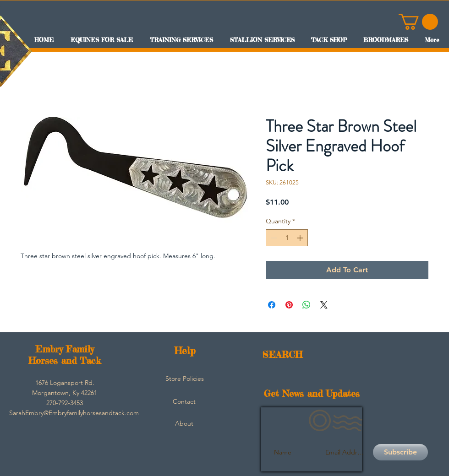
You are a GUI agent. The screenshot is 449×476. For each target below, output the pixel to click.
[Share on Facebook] (272, 305)
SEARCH (282, 354)
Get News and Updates (312, 393)
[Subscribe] (400, 452)
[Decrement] (273, 238)
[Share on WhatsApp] (307, 305)
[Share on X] (324, 305)
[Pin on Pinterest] (289, 305)
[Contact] (184, 401)
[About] (184, 423)
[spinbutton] (287, 238)
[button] (418, 22)
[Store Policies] (185, 379)
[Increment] (301, 238)
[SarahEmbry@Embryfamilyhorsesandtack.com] (74, 413)
